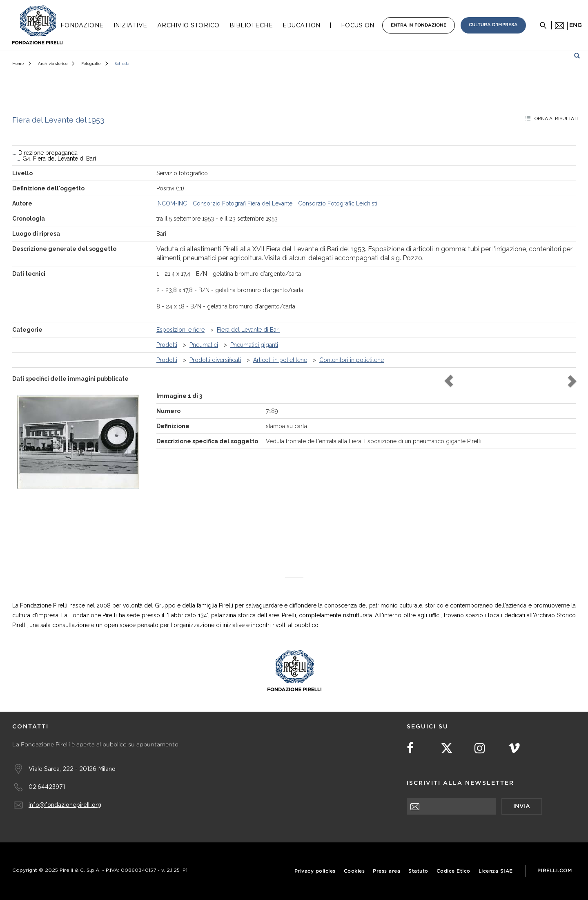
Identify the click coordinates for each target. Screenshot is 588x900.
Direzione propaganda (48, 153)
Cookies (354, 871)
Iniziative (130, 25)
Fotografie (91, 64)
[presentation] (469, 831)
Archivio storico (53, 64)
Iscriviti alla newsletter (460, 783)
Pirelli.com (555, 871)
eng (576, 25)
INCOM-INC (172, 203)
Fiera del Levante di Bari (248, 330)
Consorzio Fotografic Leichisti (338, 203)
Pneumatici (204, 345)
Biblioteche (251, 25)
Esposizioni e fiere (180, 330)
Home (18, 64)
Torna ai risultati (552, 118)
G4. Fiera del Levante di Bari (59, 159)
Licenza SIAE (496, 871)
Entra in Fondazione (419, 25)
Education (302, 25)
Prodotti (167, 345)
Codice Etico (453, 871)
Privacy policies (315, 871)
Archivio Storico (188, 25)
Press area (386, 871)
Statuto (418, 871)
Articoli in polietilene (280, 360)
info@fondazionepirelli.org (65, 805)
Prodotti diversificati (215, 360)
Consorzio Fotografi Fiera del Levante (243, 203)
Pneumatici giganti (254, 345)
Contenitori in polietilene (352, 360)
